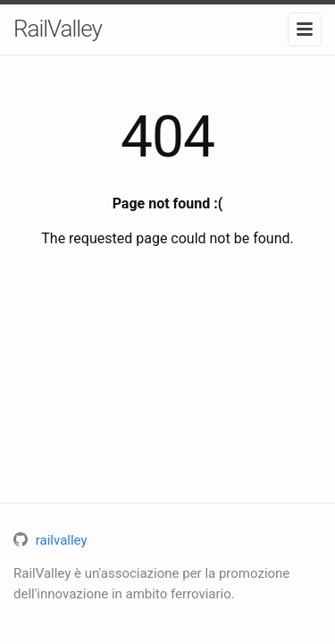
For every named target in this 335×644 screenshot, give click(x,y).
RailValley (58, 29)
